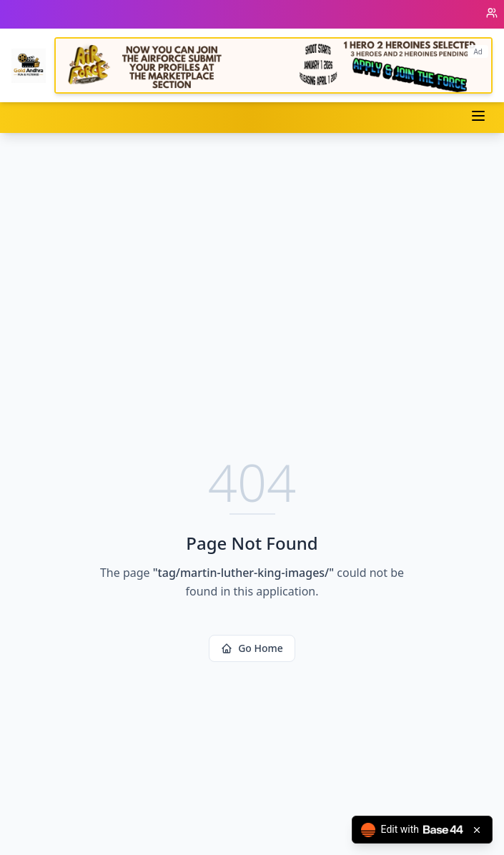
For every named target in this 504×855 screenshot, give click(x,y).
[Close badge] (477, 830)
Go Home (252, 648)
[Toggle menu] (478, 116)
